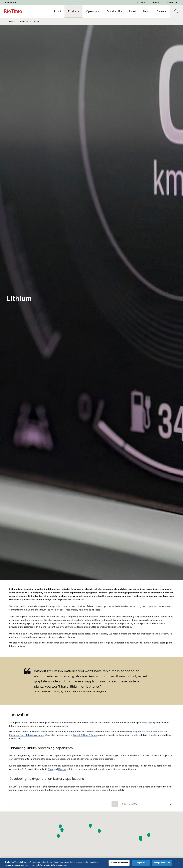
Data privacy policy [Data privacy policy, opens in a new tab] (59, 865)
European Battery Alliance (145, 739)
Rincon (62, 777)
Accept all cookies (162, 863)
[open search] (176, 11)
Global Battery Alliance (85, 743)
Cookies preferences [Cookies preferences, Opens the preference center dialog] (119, 863)
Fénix (51, 777)
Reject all (141, 863)
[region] (91, 863)
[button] (58, 836)
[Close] (178, 863)
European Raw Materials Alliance (27, 743)
